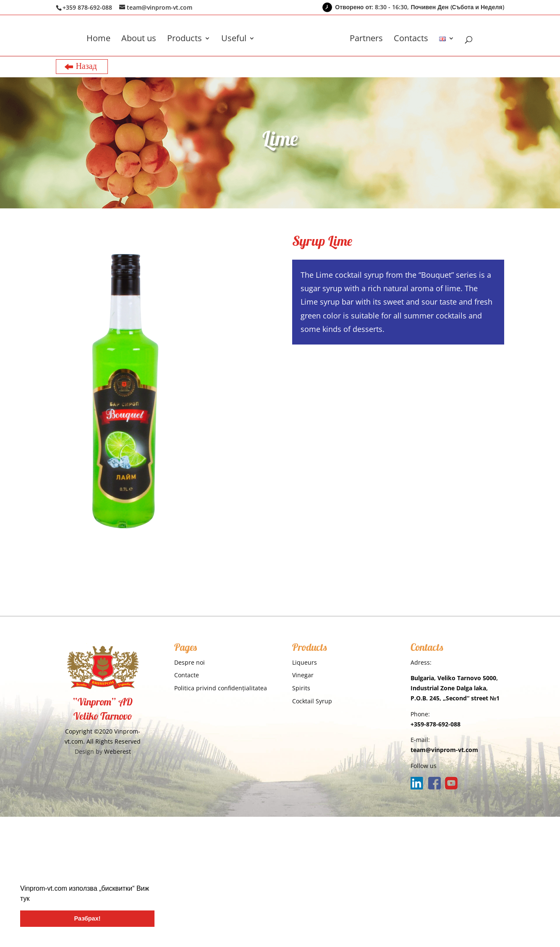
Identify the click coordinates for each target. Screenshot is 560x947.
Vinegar (303, 675)
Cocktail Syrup (312, 701)
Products (184, 39)
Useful (234, 39)
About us (139, 39)
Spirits (301, 688)
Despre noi (190, 662)
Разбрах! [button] (88, 918)
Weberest (118, 751)
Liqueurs (305, 662)
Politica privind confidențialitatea (221, 688)
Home (98, 39)
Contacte (187, 675)
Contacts (411, 39)
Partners (366, 39)
